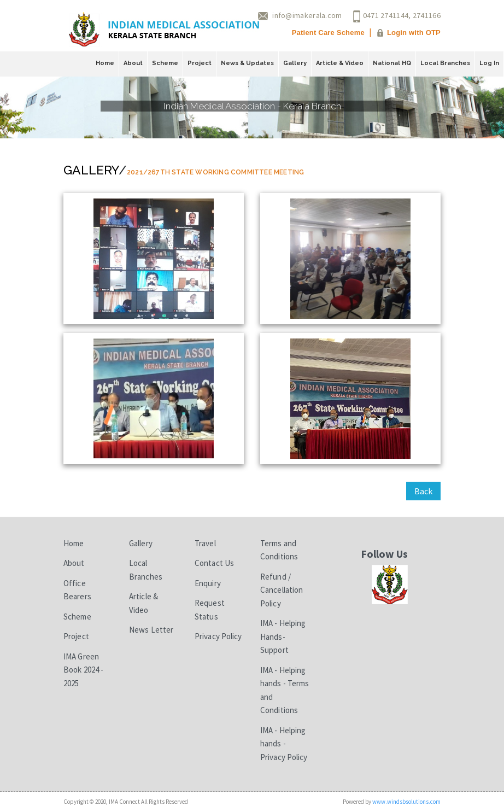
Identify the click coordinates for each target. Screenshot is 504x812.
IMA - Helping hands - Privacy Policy (284, 744)
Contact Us (214, 563)
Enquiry (208, 583)
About (133, 63)
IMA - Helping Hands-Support (283, 636)
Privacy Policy (218, 636)
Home (105, 63)
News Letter (151, 630)
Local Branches (445, 63)
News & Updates (247, 63)
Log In (489, 63)
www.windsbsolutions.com (406, 802)
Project (200, 63)
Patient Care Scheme (328, 33)
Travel (205, 543)
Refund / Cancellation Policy (282, 590)
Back (423, 491)
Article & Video (340, 63)
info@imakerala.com (307, 15)
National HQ (392, 63)
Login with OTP (414, 33)
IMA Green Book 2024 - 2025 (83, 670)
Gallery (295, 63)
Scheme (165, 63)
